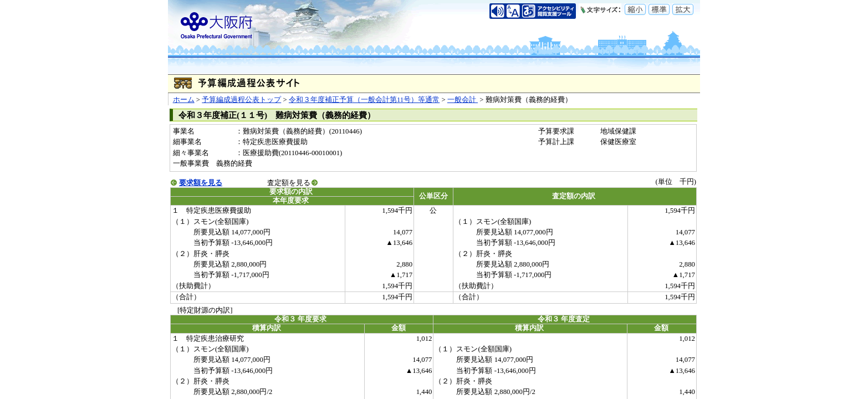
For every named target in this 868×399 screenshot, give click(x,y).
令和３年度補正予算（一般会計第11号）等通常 (364, 100)
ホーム (184, 100)
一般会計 (463, 100)
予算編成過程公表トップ (241, 100)
